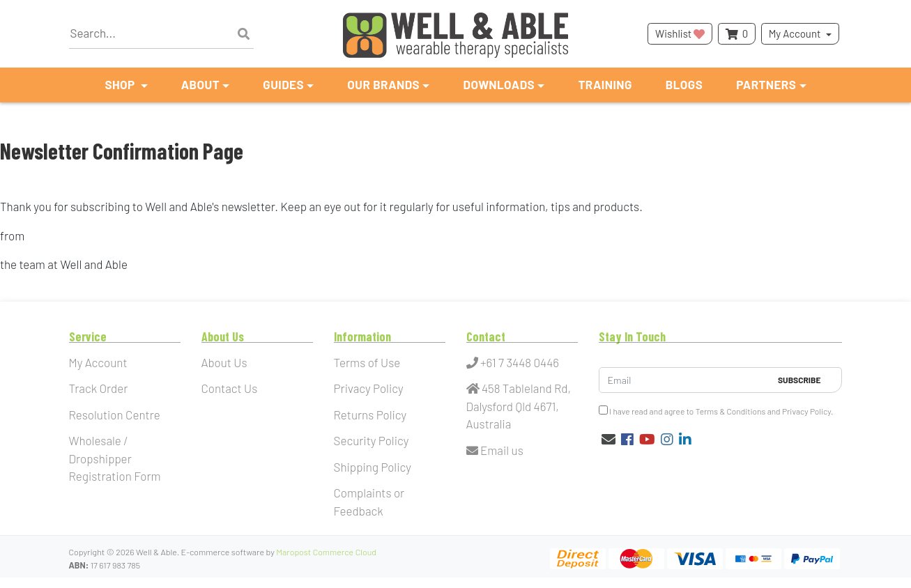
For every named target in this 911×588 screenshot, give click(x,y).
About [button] (200, 84)
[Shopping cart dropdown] (737, 34)
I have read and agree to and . (716, 411)
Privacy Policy (369, 388)
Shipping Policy (373, 467)
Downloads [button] (499, 84)
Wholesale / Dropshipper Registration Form (115, 458)
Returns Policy (370, 415)
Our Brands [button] (383, 84)
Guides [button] (283, 84)
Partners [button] (766, 84)
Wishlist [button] (680, 33)
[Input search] (161, 34)
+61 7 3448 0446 (513, 362)
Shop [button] (121, 84)
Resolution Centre (115, 415)
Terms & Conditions (731, 411)
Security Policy (372, 440)
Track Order (99, 388)
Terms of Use (367, 362)
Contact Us (230, 388)
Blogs (684, 84)
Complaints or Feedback (369, 502)
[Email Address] (685, 380)
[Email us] (608, 439)
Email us (495, 450)
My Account (795, 33)
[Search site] (244, 34)
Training (605, 84)
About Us (224, 362)
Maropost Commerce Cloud (326, 552)
